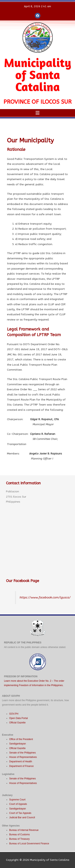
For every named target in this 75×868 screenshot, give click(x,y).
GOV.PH (14, 714)
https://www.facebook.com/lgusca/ (45, 597)
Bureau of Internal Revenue (24, 830)
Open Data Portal (18, 718)
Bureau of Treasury (19, 839)
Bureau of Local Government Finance (29, 844)
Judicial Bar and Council (22, 817)
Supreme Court (17, 800)
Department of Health (21, 762)
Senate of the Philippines (22, 753)
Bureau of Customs (19, 835)
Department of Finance (21, 766)
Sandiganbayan (17, 744)
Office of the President (21, 739)
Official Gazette (17, 723)
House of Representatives (23, 757)
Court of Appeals (18, 804)
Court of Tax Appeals (20, 813)
